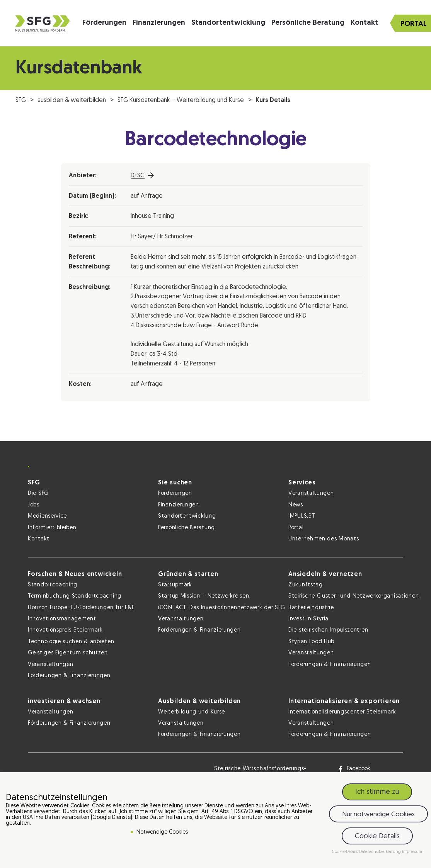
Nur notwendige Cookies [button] (378, 814)
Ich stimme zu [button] (377, 792)
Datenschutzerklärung (381, 852)
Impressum (412, 852)
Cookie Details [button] (377, 837)
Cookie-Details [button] (346, 852)
